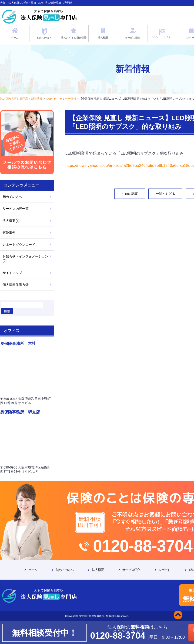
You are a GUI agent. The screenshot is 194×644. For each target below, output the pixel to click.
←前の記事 (130, 194)
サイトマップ (12, 273)
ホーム (33, 570)
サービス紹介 (131, 570)
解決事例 (9, 233)
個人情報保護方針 (16, 285)
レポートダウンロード (19, 245)
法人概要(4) (11, 221)
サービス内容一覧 (16, 209)
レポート (164, 570)
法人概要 (98, 570)
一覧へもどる (165, 194)
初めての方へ (12, 197)
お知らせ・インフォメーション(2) (25, 259)
